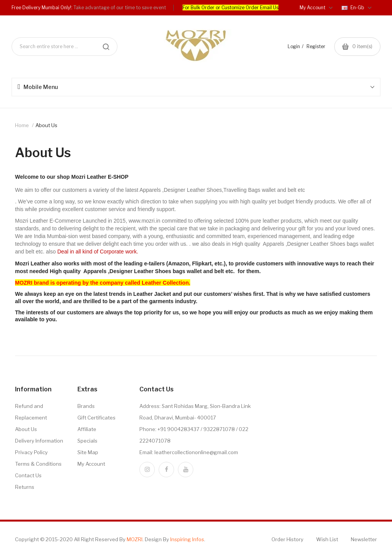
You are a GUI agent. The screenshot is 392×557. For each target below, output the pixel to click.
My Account (91, 464)
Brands (86, 406)
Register (316, 46)
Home (22, 125)
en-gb (357, 8)
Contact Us (28, 475)
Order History (287, 539)
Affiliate (87, 429)
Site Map (88, 452)
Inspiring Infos (187, 539)
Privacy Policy (31, 452)
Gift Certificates (96, 418)
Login (294, 46)
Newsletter (364, 539)
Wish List (327, 539)
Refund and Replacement (31, 412)
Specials (87, 441)
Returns (25, 487)
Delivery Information (39, 441)
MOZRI (135, 539)
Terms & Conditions (38, 464)
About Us (46, 125)
